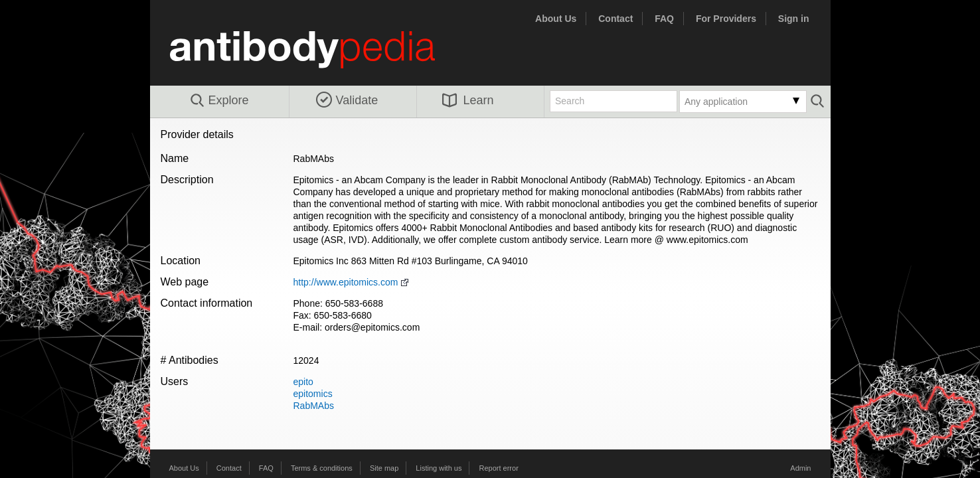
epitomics (313, 394)
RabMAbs (314, 406)
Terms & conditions (322, 468)
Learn (468, 100)
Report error (499, 468)
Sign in (794, 19)
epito (303, 382)
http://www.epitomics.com (346, 282)
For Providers (726, 19)
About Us (556, 19)
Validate (347, 100)
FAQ (664, 19)
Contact (615, 19)
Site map (384, 468)
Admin (800, 468)
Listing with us (439, 468)
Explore (219, 101)
